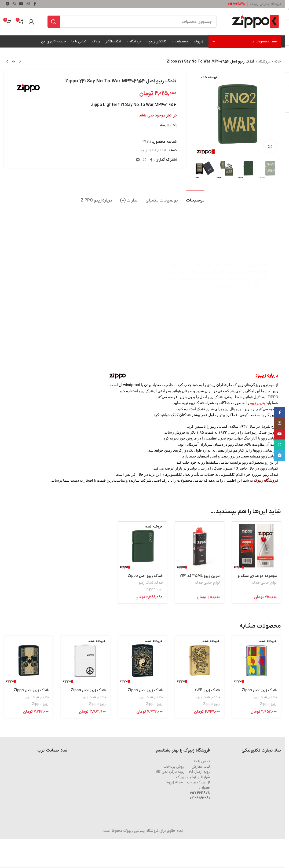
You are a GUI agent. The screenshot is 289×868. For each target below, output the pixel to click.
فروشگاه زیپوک (266, 480)
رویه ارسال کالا (199, 772)
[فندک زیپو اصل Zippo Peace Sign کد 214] (85, 660)
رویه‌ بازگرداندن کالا (170, 772)
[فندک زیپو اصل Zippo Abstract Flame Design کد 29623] (257, 660)
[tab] (129, 198)
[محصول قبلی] (20, 62)
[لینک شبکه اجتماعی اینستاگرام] (28, 4)
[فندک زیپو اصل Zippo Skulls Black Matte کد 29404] (28, 660)
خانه (278, 61)
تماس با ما (202, 761)
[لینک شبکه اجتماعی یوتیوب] (21, 4)
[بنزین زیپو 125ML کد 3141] (199, 546)
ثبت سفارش (201, 767)
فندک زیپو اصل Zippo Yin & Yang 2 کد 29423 (144, 693)
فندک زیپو (149, 150)
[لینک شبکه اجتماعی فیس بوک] (35, 4)
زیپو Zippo (154, 589)
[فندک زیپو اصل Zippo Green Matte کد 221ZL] (142, 546)
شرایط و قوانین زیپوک (193, 777)
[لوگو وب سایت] (255, 21)
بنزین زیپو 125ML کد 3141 (200, 576)
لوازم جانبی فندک (264, 583)
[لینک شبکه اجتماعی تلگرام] (8, 4)
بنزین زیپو (258, 403)
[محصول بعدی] (7, 62)
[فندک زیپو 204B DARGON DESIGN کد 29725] (199, 660)
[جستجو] (132, 22)
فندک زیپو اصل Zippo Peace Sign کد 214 (88, 693)
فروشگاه (264, 61)
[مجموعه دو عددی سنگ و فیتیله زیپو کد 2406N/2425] (257, 546)
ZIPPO (273, 397)
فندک (162, 150)
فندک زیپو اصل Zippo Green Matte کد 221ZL (144, 578)
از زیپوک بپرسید (198, 782)
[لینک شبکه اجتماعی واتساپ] (14, 4)
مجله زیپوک (174, 782)
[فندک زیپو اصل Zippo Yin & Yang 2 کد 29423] (142, 660)
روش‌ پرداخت (174, 767)
